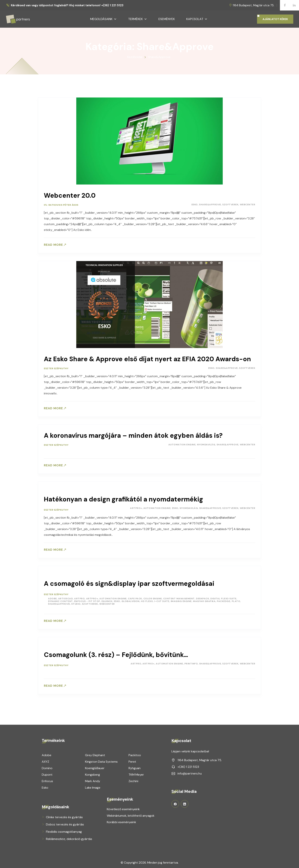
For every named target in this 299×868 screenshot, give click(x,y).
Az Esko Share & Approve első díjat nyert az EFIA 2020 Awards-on (147, 359)
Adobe (52, 598)
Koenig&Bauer (95, 767)
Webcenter (248, 205)
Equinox (107, 600)
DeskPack (203, 598)
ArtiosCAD (66, 598)
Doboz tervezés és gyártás (65, 823)
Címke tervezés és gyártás (64, 816)
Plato (236, 600)
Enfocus (47, 780)
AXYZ (45, 760)
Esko (195, 205)
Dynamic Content (60, 600)
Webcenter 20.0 (70, 195)
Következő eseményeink (123, 808)
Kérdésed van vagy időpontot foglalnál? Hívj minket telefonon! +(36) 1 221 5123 (67, 5)
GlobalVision (131, 600)
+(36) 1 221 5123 (188, 765)
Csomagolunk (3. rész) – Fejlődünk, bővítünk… (116, 654)
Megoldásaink (103, 19)
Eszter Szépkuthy (56, 368)
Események (167, 19)
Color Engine (153, 598)
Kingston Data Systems (101, 760)
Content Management (179, 598)
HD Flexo (147, 600)
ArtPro (79, 598)
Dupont (47, 773)
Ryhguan (135, 767)
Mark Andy (93, 780)
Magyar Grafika (204, 600)
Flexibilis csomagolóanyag (64, 830)
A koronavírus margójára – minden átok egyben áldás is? (133, 436)
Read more (53, 245)
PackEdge (223, 600)
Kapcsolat (197, 19)
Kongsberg (92, 773)
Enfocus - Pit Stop (87, 600)
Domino (47, 767)
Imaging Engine (181, 600)
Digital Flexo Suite (223, 598)
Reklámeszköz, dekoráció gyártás (69, 838)
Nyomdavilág (206, 445)
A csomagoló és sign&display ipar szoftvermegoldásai (129, 583)
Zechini (133, 780)
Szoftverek (230, 205)
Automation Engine (182, 445)
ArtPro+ (136, 508)
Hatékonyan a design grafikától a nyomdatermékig (123, 499)
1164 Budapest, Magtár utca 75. (253, 5)
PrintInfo (191, 663)
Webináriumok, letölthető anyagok (131, 814)
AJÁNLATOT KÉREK (275, 19)
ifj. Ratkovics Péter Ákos (61, 205)
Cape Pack (135, 598)
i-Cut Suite (162, 600)
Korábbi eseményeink (121, 821)
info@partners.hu (190, 772)
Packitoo (135, 754)
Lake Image (93, 786)
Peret (132, 760)
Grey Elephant (95, 754)
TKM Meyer (136, 773)
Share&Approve (210, 205)
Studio (76, 603)
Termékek (138, 19)
